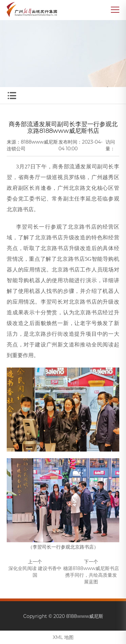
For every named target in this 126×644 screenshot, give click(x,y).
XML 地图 (63, 637)
